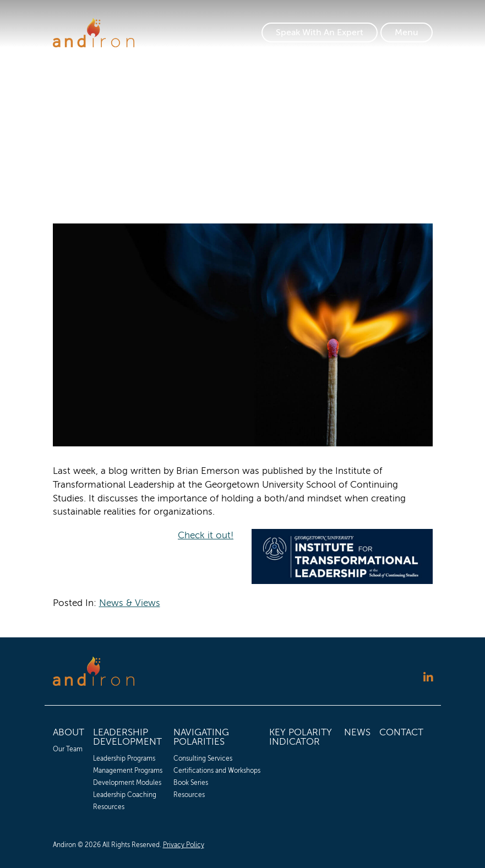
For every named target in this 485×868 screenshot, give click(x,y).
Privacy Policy (184, 845)
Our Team (68, 749)
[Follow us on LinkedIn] (428, 678)
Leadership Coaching (125, 795)
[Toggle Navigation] (407, 32)
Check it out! (206, 535)
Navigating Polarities (201, 737)
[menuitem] (69, 768)
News (357, 732)
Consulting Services (203, 758)
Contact (401, 732)
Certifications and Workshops (217, 771)
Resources (109, 807)
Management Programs (128, 771)
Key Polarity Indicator (301, 737)
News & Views (130, 603)
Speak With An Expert (320, 32)
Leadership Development (127, 737)
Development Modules (127, 783)
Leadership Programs (124, 758)
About (69, 732)
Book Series (191, 783)
